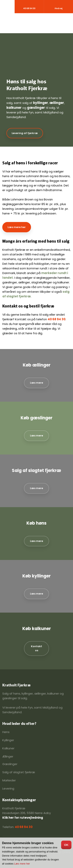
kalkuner (14, 108)
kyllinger (41, 103)
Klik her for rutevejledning (23, 818)
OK (66, 845)
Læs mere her (17, 227)
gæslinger (36, 108)
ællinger (57, 103)
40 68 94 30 (57, 319)
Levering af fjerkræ (25, 133)
